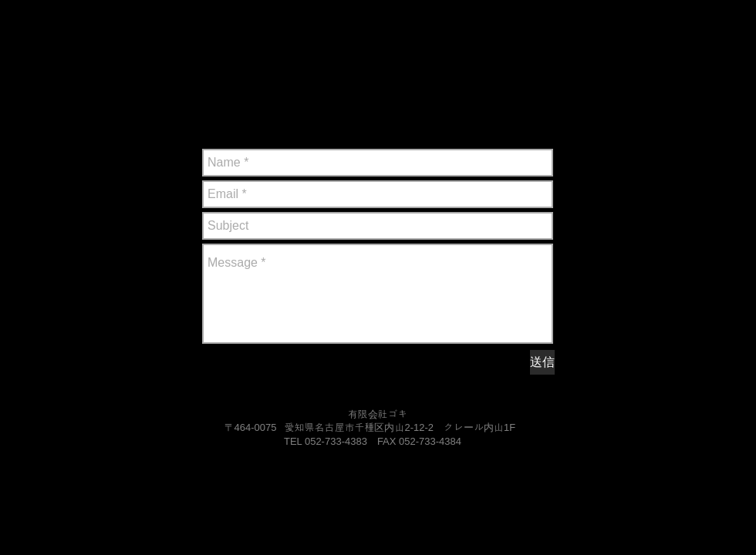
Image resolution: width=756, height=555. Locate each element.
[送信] (542, 362)
